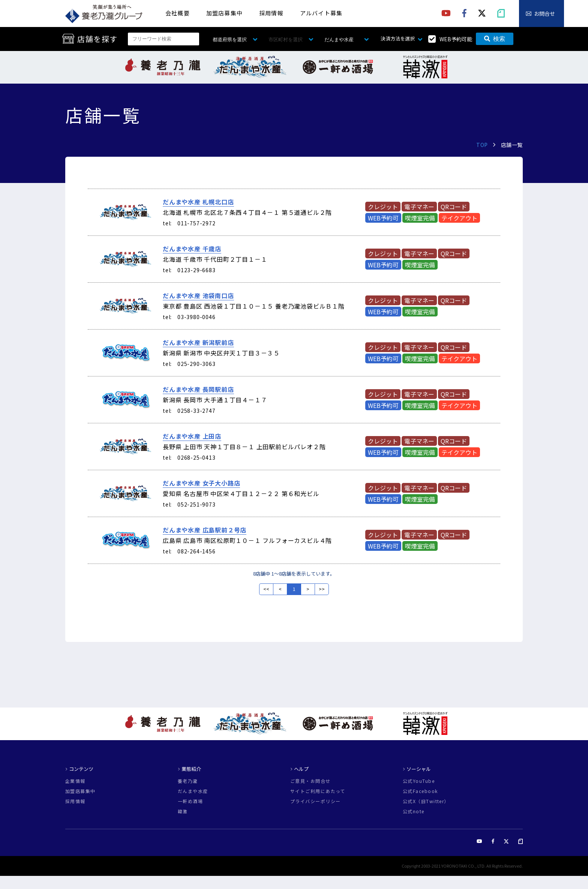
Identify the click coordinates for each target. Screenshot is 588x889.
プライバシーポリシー (315, 801)
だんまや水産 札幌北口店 (198, 202)
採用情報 (271, 13)
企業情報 (75, 781)
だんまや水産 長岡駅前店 (198, 389)
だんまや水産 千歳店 (192, 249)
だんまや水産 (193, 791)
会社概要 (178, 13)
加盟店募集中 (224, 13)
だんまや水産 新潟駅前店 (198, 342)
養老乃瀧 (188, 781)
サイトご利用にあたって (318, 791)
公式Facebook (420, 791)
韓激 (183, 811)
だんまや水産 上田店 (192, 436)
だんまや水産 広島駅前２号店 (205, 530)
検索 (495, 39)
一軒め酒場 (190, 801)
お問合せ (544, 13)
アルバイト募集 (321, 13)
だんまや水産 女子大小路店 (201, 483)
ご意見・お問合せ (310, 781)
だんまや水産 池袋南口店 (198, 295)
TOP (482, 145)
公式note (414, 811)
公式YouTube (419, 781)
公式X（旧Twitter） (426, 801)
